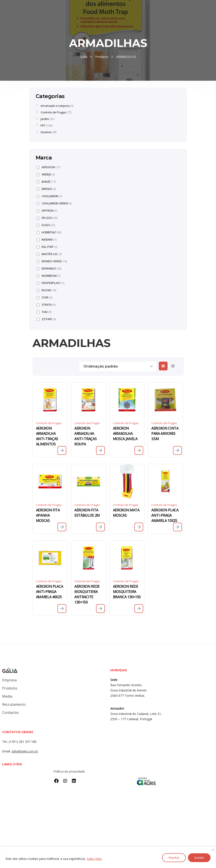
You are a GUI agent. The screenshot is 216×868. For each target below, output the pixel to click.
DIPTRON (47, 211)
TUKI (44, 312)
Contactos (11, 713)
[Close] (213, 850)
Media (7, 696)
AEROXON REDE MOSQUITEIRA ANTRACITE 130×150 (87, 594)
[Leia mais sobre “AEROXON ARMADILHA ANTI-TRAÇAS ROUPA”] (100, 450)
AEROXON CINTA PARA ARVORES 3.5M (165, 434)
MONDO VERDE (52, 261)
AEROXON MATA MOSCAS (126, 513)
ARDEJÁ (46, 174)
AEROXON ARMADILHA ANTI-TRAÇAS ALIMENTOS (47, 436)
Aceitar (199, 858)
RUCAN (46, 290)
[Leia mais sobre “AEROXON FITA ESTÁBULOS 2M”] (100, 527)
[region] (108, 857)
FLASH (46, 225)
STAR (44, 297)
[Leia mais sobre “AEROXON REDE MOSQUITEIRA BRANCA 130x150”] (139, 609)
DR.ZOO (47, 218)
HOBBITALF (49, 232)
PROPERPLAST (50, 283)
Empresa (9, 680)
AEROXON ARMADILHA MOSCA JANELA (125, 434)
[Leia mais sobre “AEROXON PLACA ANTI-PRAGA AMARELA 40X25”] (62, 609)
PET (43, 125)
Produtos (10, 688)
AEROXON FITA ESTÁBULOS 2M (87, 513)
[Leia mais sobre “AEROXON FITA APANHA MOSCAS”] (62, 527)
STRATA (46, 305)
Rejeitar (174, 858)
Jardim (45, 119)
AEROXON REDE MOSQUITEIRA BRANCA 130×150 (127, 592)
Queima (46, 132)
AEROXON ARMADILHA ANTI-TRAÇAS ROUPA (85, 436)
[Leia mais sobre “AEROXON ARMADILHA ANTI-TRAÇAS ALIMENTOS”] (62, 450)
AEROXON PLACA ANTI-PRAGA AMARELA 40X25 (50, 592)
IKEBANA (47, 240)
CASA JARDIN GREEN (54, 203)
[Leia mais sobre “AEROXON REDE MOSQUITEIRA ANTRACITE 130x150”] (100, 609)
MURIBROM (48, 276)
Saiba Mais (94, 859)
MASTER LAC (49, 254)
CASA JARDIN (49, 196)
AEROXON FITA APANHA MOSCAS (48, 515)
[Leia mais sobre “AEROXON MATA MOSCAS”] (139, 527)
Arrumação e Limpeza (55, 106)
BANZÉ (46, 182)
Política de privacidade (69, 771)
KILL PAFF (47, 247)
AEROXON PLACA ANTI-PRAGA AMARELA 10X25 (165, 515)
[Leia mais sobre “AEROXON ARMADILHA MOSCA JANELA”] (139, 450)
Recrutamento (14, 704)
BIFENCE (46, 189)
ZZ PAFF (46, 319)
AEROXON (48, 167)
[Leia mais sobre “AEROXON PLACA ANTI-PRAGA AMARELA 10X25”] (177, 527)
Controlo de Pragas (49, 423)
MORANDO (49, 269)
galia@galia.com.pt (25, 751)
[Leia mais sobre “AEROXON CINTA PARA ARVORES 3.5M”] (177, 450)
